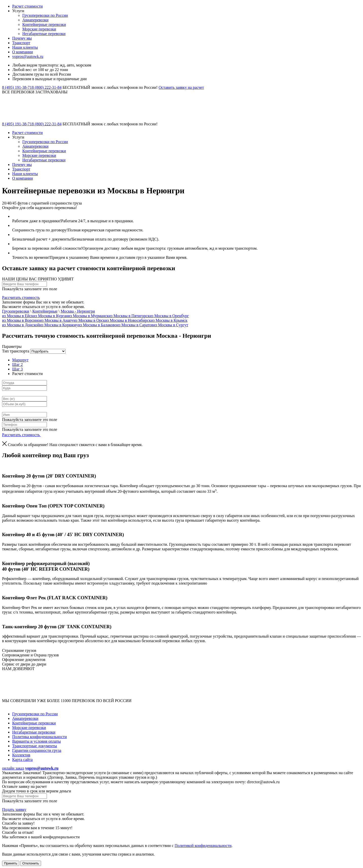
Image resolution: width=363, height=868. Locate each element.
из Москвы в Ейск (18, 316)
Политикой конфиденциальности (203, 846)
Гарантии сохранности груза (37, 750)
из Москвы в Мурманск (88, 316)
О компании (23, 52)
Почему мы (22, 38)
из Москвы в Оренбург (169, 316)
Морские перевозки (39, 29)
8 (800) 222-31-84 (47, 87)
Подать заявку (14, 810)
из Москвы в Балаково (97, 325)
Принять (11, 863)
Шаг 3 (17, 369)
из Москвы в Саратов (135, 325)
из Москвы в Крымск (169, 320)
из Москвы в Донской (21, 325)
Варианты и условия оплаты (37, 741)
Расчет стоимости (28, 6)
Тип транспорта (16, 351)
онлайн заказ (13, 768)
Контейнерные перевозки (44, 24)
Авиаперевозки (35, 20)
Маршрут (20, 360)
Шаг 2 (17, 364)
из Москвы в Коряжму (59, 325)
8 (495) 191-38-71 (17, 87)
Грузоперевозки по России (45, 15)
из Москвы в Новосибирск (128, 320)
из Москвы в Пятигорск (129, 316)
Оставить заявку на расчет (181, 87)
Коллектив (21, 755)
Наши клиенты (25, 47)
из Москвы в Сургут (171, 325)
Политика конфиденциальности (40, 737)
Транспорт (21, 43)
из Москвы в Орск (89, 320)
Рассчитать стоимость (21, 297)
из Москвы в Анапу (57, 320)
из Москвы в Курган (51, 316)
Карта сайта (22, 760)
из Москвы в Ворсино (21, 320)
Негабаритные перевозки (44, 34)
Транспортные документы (35, 746)
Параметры (12, 346)
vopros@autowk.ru (28, 56)
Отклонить (31, 863)
